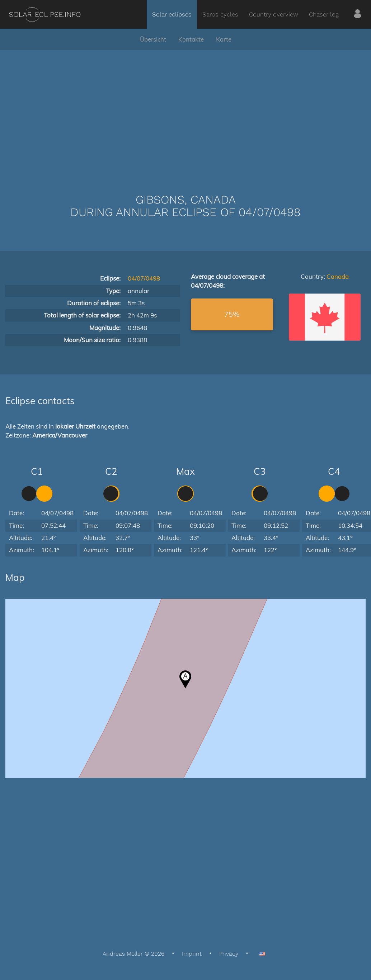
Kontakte (191, 39)
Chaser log (324, 14)
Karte (224, 39)
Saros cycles (220, 14)
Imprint (192, 954)
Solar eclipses (172, 14)
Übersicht (153, 39)
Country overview (274, 14)
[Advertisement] (185, 111)
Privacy (229, 954)
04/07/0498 (144, 278)
